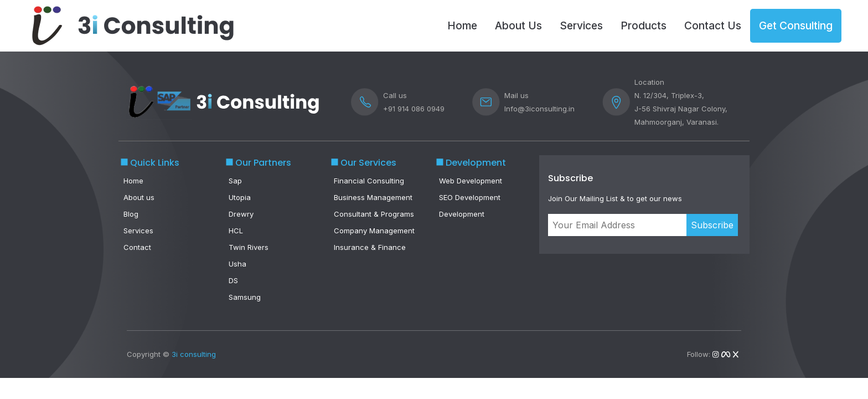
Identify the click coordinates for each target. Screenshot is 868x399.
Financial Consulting (369, 181)
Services (581, 25)
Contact (137, 247)
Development (462, 214)
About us (139, 197)
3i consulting (194, 354)
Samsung (245, 297)
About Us (518, 25)
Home (462, 25)
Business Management (373, 197)
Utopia (240, 197)
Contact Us (713, 25)
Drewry (241, 214)
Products (644, 25)
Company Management (374, 231)
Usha (237, 264)
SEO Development (470, 197)
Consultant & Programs (374, 214)
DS (233, 280)
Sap (235, 181)
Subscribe (712, 225)
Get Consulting (796, 25)
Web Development (471, 181)
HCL (236, 231)
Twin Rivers (249, 247)
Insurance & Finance (370, 247)
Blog (131, 214)
